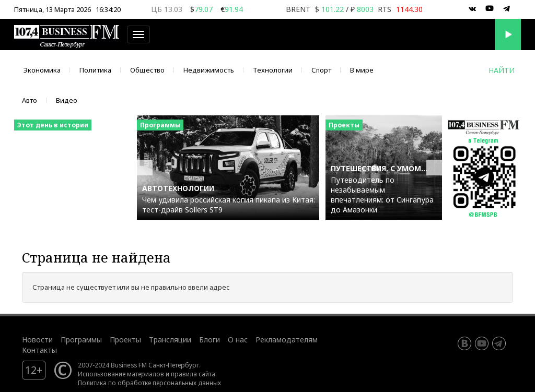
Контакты (39, 350)
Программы (81, 340)
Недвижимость (209, 70)
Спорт (321, 70)
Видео (67, 100)
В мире (362, 70)
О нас (238, 340)
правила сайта (193, 374)
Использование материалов (121, 374)
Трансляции (170, 340)
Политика (95, 70)
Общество (147, 70)
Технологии (273, 70)
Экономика (42, 70)
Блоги (210, 340)
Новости (37, 340)
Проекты (125, 340)
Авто (30, 100)
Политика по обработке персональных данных (149, 383)
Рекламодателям (287, 340)
